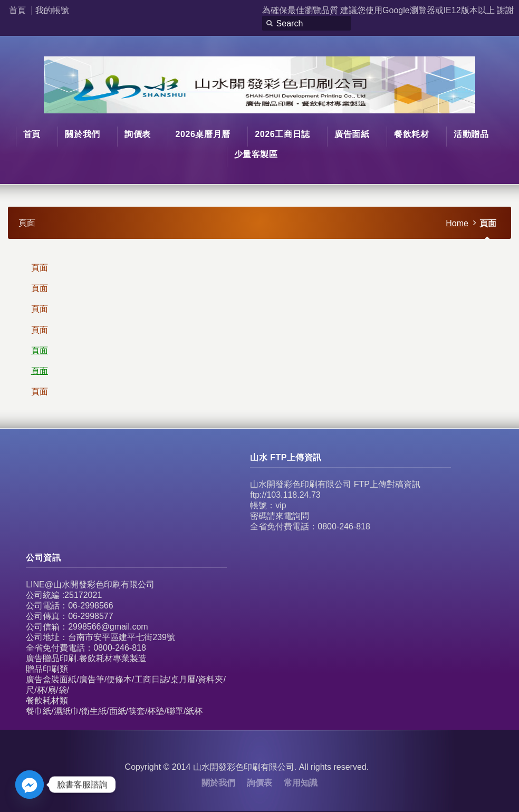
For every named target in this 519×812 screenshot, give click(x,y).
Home (457, 223)
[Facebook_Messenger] (30, 785)
